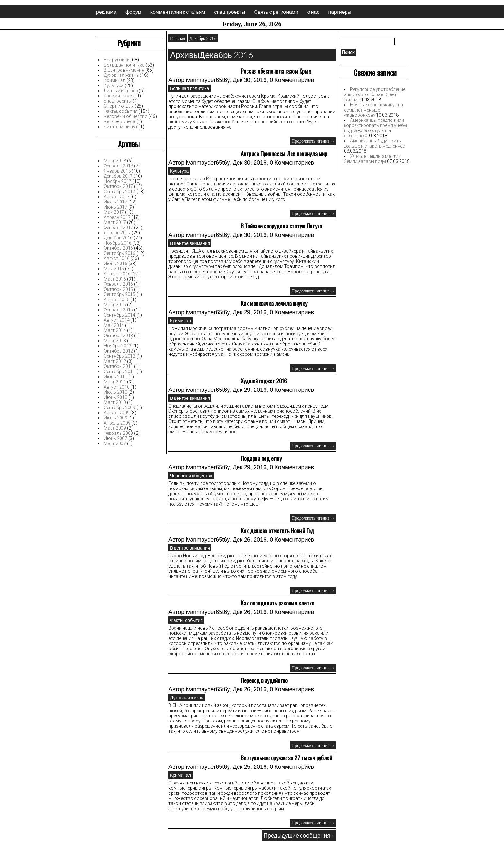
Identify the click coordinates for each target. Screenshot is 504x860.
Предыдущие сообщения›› (299, 835)
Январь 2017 (117, 233)
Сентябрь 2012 (120, 356)
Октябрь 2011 (118, 366)
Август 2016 (117, 258)
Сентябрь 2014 (120, 315)
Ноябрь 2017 (118, 181)
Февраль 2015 (118, 310)
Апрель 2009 (117, 423)
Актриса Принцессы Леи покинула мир (284, 154)
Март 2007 (115, 443)
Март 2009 (115, 428)
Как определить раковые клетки (278, 603)
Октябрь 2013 (118, 336)
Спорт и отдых (119, 106)
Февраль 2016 (118, 284)
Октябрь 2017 (118, 186)
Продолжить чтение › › (313, 141)
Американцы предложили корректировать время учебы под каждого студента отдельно (375, 128)
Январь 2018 (117, 171)
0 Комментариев (292, 80)
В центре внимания (124, 70)
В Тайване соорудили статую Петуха (281, 226)
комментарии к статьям (178, 12)
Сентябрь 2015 (120, 294)
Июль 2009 (116, 418)
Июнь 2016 (116, 264)
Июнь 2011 (116, 377)
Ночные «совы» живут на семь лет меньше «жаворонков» (373, 110)
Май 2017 (114, 212)
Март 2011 (115, 382)
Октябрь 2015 (118, 289)
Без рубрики (117, 60)
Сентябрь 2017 (120, 192)
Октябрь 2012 (118, 351)
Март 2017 (115, 222)
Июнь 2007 (116, 438)
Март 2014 (115, 330)
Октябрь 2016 (118, 248)
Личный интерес (121, 91)
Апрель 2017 (117, 217)
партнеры (340, 12)
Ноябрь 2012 (118, 346)
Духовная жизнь (121, 75)
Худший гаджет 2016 (264, 381)
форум (133, 12)
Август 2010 (117, 387)
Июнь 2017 (116, 207)
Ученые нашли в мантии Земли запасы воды (372, 159)
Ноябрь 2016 (118, 243)
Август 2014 (117, 320)
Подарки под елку (261, 458)
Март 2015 (115, 305)
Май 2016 (114, 269)
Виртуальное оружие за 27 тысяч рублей (286, 758)
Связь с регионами (276, 12)
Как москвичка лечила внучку (274, 303)
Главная (178, 38)
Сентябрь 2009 (120, 408)
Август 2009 (117, 413)
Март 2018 (115, 161)
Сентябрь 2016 (120, 253)
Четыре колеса (120, 121)
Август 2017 (117, 197)
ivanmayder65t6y (208, 80)
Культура (114, 85)
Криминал (115, 80)
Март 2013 (115, 341)
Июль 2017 (116, 202)
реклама (106, 12)
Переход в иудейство (264, 680)
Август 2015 (117, 300)
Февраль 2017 (118, 228)
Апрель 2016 (117, 274)
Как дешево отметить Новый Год (277, 531)
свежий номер (119, 96)
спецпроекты (230, 12)
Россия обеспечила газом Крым (276, 71)
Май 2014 (114, 325)
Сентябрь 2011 (120, 372)
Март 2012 (115, 361)
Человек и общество (126, 116)
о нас (313, 12)
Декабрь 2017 (118, 176)
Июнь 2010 (116, 397)
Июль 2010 (116, 392)
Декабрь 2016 (118, 238)
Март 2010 (115, 402)
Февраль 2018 (118, 166)
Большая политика (124, 65)
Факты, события (121, 111)
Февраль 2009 (118, 433)
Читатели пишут (121, 127)
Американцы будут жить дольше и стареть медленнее (374, 143)
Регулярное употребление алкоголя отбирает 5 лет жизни (375, 94)
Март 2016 (115, 279)
